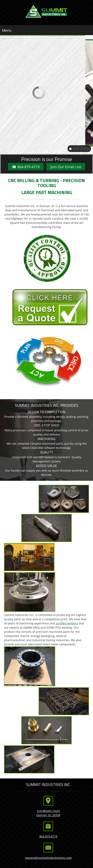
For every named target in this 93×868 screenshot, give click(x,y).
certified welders (67, 623)
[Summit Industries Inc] (47, 12)
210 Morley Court (48, 811)
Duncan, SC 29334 (48, 815)
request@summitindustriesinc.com (48, 858)
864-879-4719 (48, 836)
